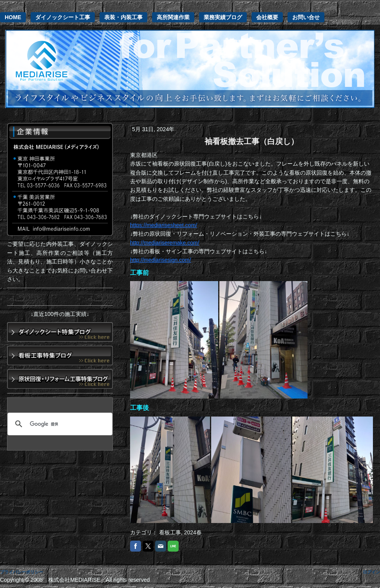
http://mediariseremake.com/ (165, 243)
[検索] (59, 424)
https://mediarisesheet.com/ (164, 225)
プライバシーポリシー (22, 572)
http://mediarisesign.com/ (161, 260)
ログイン (371, 572)
